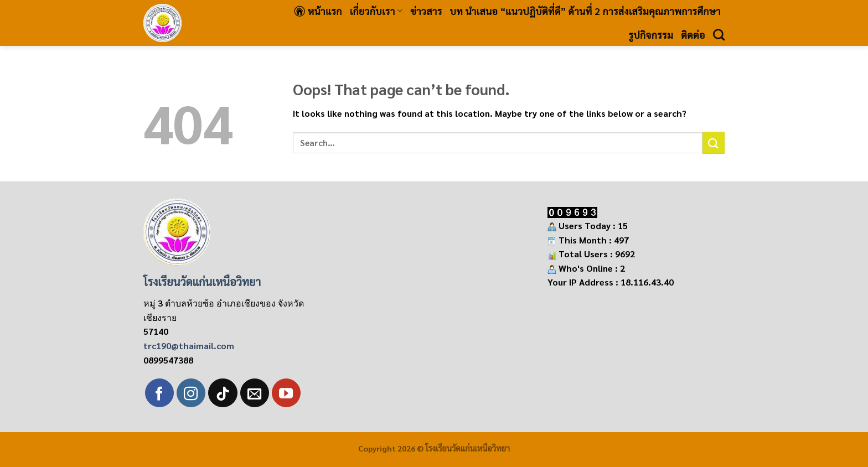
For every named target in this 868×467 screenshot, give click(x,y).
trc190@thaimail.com (189, 346)
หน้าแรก (318, 11)
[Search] (719, 35)
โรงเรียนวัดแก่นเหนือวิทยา (202, 282)
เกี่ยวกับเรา (376, 11)
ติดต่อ (693, 35)
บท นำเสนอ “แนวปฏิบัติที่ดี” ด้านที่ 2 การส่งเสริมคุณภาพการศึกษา (585, 11)
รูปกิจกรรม (651, 35)
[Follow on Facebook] (159, 393)
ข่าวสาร (426, 11)
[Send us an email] (255, 393)
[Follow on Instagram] (191, 393)
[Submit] (714, 142)
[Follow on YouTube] (286, 393)
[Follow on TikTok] (223, 393)
